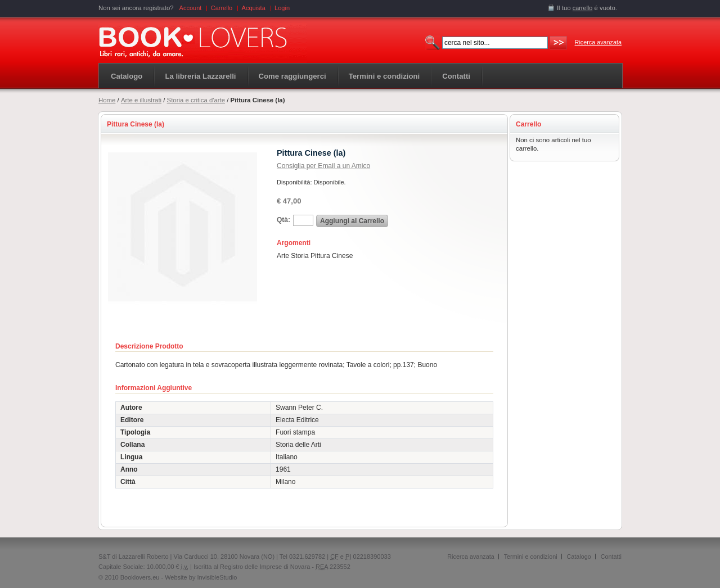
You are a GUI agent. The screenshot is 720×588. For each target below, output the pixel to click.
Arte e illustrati (141, 100)
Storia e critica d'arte (196, 100)
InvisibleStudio (217, 577)
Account (191, 8)
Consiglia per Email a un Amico (323, 166)
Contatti (611, 557)
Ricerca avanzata (598, 42)
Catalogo (127, 76)
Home (107, 100)
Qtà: (283, 220)
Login (282, 8)
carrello (583, 8)
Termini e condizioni (531, 557)
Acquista (254, 8)
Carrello (222, 8)
